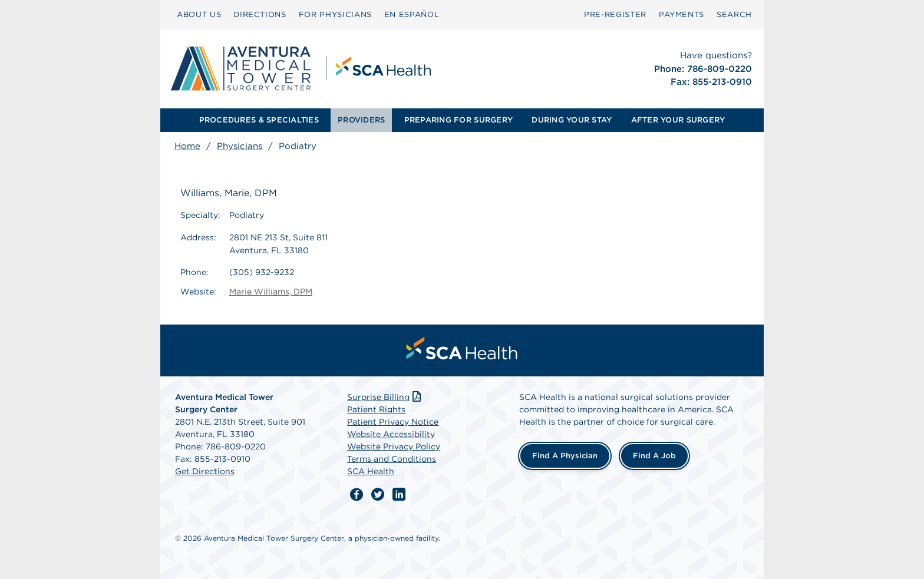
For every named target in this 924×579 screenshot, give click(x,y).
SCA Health (371, 471)
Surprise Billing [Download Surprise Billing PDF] (385, 397)
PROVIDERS (361, 120)
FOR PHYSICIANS (335, 14)
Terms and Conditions (392, 459)
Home (187, 146)
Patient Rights (376, 409)
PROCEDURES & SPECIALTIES (259, 120)
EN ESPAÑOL (412, 14)
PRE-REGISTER (615, 14)
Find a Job (654, 456)
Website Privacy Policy (394, 446)
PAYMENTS (682, 14)
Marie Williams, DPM (271, 292)
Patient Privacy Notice (393, 422)
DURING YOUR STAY (572, 120)
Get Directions (205, 471)
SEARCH (734, 14)
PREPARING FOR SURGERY (458, 120)
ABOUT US (199, 14)
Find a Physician (565, 456)
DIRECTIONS (260, 14)
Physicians (240, 146)
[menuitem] (199, 15)
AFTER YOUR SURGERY (678, 120)
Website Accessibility (391, 434)
